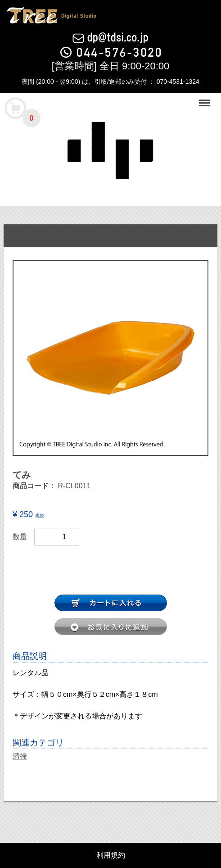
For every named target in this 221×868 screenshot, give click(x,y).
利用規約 (111, 855)
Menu (205, 99)
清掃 (20, 756)
